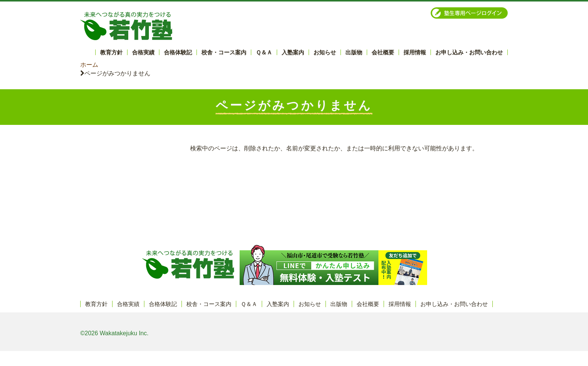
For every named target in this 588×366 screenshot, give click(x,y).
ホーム (89, 65)
